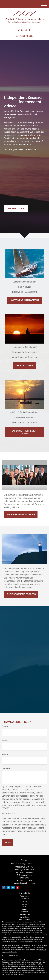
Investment (24, 899)
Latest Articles (24, 914)
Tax (25, 907)
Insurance (24, 904)
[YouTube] (26, 30)
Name (5, 726)
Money (24, 909)
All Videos (24, 917)
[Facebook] (29, 30)
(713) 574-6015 (24, 36)
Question (6, 769)
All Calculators (24, 920)
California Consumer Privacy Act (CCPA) (22, 948)
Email (5, 740)
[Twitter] (19, 30)
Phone (5, 754)
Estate (25, 901)
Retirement (24, 896)
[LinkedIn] (22, 30)
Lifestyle (24, 912)
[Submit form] (8, 843)
